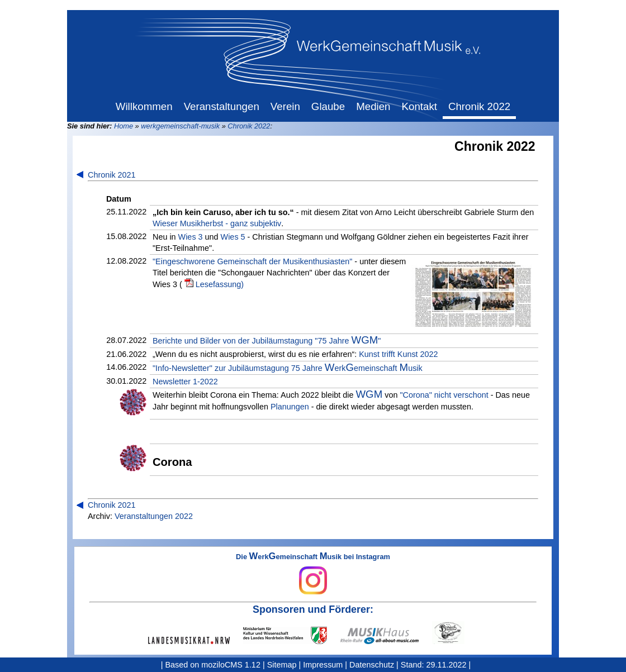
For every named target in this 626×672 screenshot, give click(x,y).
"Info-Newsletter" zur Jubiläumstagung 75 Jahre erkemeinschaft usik (288, 368)
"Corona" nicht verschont (444, 395)
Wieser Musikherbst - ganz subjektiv (217, 223)
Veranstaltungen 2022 (154, 516)
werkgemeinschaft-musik (180, 126)
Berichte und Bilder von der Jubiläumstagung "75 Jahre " (267, 340)
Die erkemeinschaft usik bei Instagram (313, 574)
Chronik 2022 (249, 126)
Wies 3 (191, 237)
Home (124, 126)
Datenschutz (372, 665)
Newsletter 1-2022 (185, 382)
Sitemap (282, 665)
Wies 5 (233, 237)
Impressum (323, 665)
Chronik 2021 (112, 175)
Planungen (290, 407)
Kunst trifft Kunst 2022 (398, 354)
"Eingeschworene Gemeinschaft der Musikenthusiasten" (252, 261)
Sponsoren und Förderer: (313, 609)
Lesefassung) (220, 284)
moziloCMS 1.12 (231, 665)
